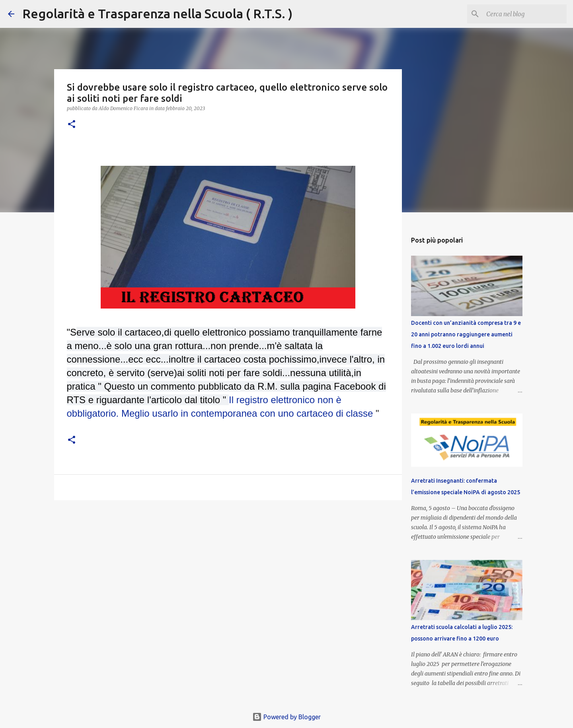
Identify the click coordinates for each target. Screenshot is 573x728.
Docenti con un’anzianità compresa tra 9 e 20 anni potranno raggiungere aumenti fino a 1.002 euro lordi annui (466, 334)
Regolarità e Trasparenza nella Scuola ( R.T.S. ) (157, 14)
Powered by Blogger (286, 717)
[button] (72, 125)
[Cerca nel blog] (525, 14)
